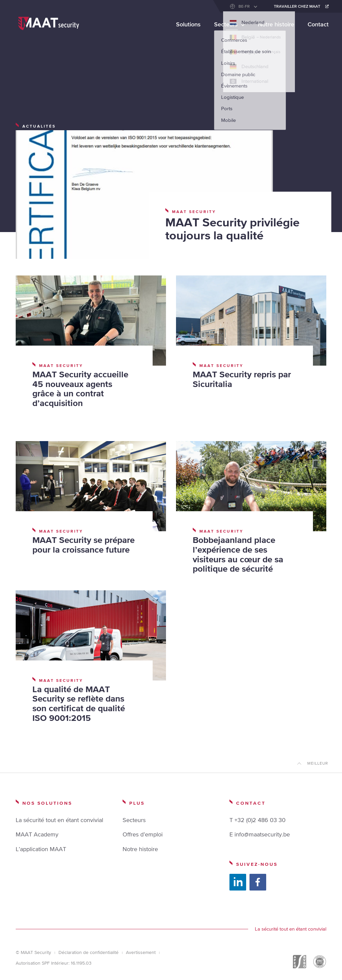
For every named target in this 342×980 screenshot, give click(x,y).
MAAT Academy (37, 834)
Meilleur (318, 763)
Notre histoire (276, 24)
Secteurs (226, 24)
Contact (318, 24)
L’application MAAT (41, 849)
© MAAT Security (33, 952)
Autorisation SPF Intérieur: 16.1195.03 (54, 963)
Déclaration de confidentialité (89, 952)
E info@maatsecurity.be (260, 834)
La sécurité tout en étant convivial (59, 820)
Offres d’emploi (143, 834)
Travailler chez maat (297, 6)
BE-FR (244, 6)
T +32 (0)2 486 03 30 (258, 820)
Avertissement (141, 952)
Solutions (188, 24)
